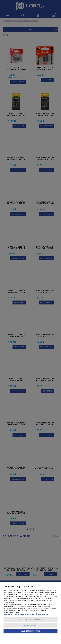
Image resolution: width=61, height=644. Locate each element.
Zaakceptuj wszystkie (31, 631)
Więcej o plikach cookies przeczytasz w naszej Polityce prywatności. (26, 614)
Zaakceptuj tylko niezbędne (30, 619)
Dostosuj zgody (31, 625)
